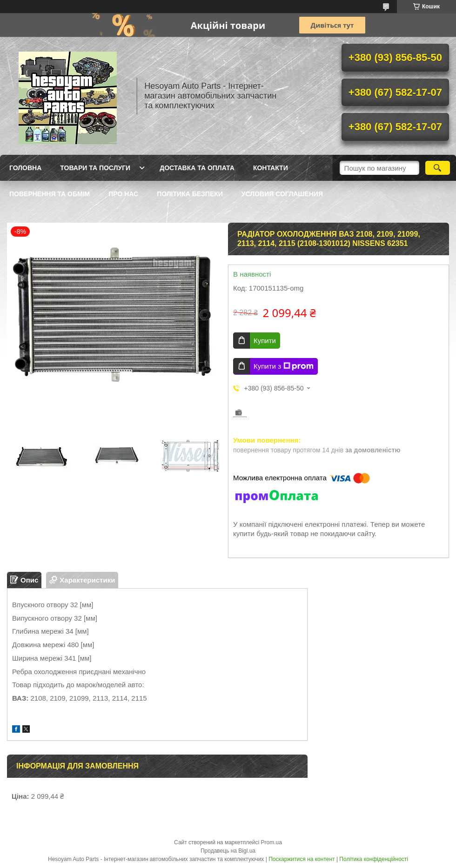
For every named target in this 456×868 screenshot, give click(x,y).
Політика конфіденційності (374, 859)
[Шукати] (438, 168)
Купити (265, 341)
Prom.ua (272, 842)
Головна (25, 168)
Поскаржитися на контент (302, 859)
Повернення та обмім (50, 194)
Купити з (284, 366)
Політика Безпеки (190, 194)
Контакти (271, 168)
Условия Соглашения (282, 194)
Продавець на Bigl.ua (228, 851)
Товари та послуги (95, 168)
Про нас (123, 194)
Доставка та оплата (197, 168)
